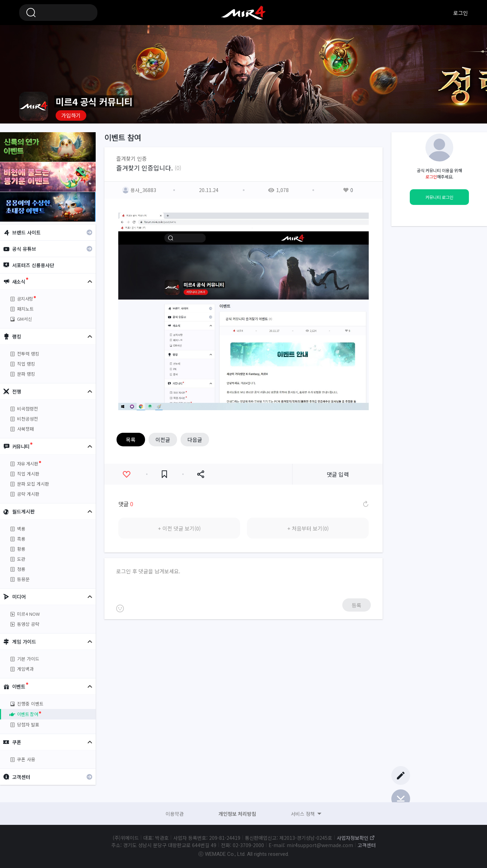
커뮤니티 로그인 (439, 197)
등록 (357, 605)
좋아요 (126, 474)
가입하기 (71, 115)
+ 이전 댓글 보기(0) (179, 528)
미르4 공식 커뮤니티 (243, 13)
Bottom (401, 799)
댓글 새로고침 (365, 504)
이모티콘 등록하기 (120, 608)
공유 (201, 474)
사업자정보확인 (353, 838)
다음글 (195, 440)
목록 (131, 440)
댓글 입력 (338, 474)
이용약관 (175, 814)
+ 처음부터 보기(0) (308, 528)
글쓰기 (401, 775)
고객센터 (367, 845)
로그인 (461, 13)
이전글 (163, 440)
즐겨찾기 (164, 474)
